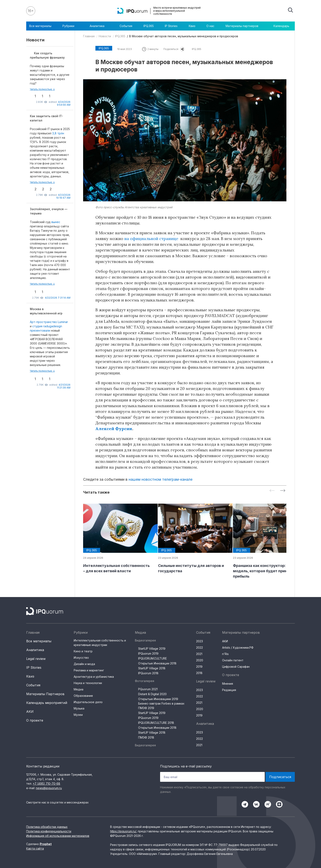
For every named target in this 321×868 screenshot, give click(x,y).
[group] (117, 539)
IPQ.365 (149, 26)
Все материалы (40, 26)
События (126, 26)
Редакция (229, 690)
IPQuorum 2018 (148, 673)
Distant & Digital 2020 (152, 694)
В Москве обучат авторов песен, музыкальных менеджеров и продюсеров (184, 36)
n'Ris (225, 654)
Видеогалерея (145, 640)
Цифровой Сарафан (236, 667)
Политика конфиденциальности (49, 831)
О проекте (35, 720)
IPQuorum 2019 (148, 653)
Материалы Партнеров (45, 694)
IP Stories (171, 26)
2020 (200, 660)
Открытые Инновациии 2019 (158, 699)
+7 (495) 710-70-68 (46, 784)
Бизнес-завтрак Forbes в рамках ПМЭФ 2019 (161, 706)
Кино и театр (83, 651)
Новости (105, 36)
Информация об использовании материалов (58, 836)
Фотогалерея (145, 681)
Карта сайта (35, 848)
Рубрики (70, 26)
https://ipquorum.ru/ (123, 831)
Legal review (36, 659)
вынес (56, 222)
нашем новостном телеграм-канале (160, 479)
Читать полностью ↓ (42, 89)
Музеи (78, 715)
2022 (199, 648)
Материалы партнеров (244, 26)
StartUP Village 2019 (152, 649)
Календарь (281, 26)
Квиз (192, 26)
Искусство (81, 658)
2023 (199, 641)
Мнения (228, 684)
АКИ (30, 712)
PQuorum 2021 (148, 689)
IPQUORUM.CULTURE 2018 (156, 723)
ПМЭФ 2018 (146, 737)
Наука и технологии (88, 683)
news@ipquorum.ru (49, 788)
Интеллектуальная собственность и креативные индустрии (100, 643)
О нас (210, 26)
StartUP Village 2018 (152, 668)
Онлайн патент (233, 660)
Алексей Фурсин (114, 429)
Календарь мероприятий (47, 703)
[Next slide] (283, 491)
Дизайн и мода (84, 664)
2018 (199, 673)
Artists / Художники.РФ (238, 648)
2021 (199, 654)
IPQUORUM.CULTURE (153, 658)
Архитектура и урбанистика (94, 677)
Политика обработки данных (47, 827)
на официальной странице (151, 239)
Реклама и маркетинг (89, 670)
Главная (89, 36)
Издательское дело (88, 702)
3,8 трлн (58, 133)
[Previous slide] (272, 491)
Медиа (79, 689)
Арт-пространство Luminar (49, 322)
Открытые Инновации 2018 (157, 663)
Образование (83, 696)
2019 (199, 667)
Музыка (79, 708)
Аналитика (99, 26)
